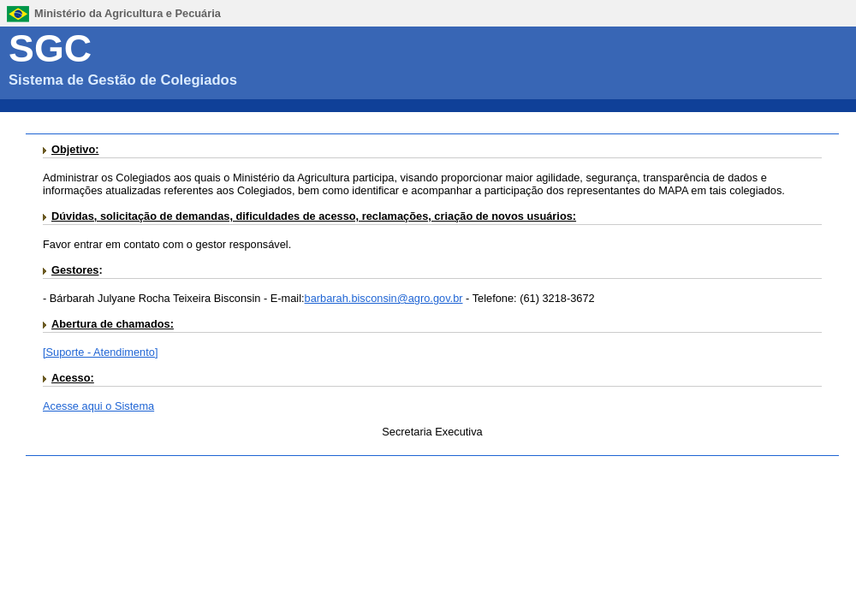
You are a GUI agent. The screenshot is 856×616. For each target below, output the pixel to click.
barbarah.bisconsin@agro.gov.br (384, 298)
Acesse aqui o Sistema (98, 406)
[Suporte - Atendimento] (100, 352)
